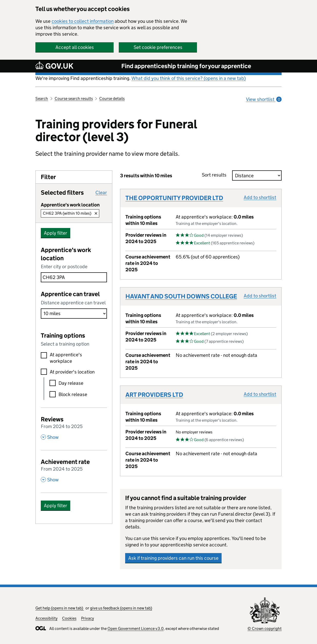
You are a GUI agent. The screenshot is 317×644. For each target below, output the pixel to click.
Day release (71, 383)
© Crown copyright (265, 629)
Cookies (69, 618)
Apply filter (56, 233)
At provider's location (72, 372)
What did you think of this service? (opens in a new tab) (189, 78)
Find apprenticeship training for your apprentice (186, 66)
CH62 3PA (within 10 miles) (67, 213)
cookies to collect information (83, 21)
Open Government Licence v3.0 (136, 629)
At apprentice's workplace (66, 358)
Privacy (87, 618)
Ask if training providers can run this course (173, 558)
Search (42, 98)
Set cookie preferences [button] (158, 47)
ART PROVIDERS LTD (154, 395)
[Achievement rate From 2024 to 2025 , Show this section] (74, 470)
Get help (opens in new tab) (60, 608)
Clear (101, 193)
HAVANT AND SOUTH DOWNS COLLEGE (181, 296)
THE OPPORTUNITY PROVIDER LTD (174, 198)
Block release (73, 394)
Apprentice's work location (66, 254)
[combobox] (74, 277)
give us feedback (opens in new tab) (121, 608)
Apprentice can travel (70, 294)
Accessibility (46, 618)
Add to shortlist (260, 197)
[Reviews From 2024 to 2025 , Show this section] (74, 428)
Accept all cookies (75, 47)
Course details (112, 98)
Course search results (74, 98)
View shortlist (264, 99)
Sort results (216, 175)
